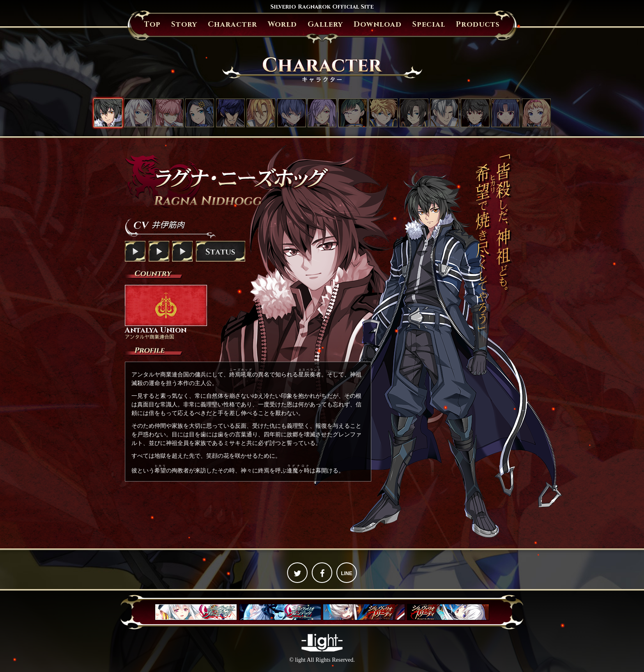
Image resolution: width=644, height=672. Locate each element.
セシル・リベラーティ (169, 113)
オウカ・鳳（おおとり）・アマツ (353, 113)
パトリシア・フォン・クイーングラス (536, 113)
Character (232, 24)
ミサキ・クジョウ (138, 113)
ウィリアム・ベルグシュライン (444, 113)
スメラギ (292, 113)
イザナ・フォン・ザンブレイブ (322, 113)
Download (378, 24)
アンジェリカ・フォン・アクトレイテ (200, 113)
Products (478, 24)
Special (429, 24)
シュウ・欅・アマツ (475, 113)
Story (184, 24)
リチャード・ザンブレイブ (414, 113)
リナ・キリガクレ (506, 113)
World (282, 24)
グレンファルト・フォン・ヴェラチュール (261, 113)
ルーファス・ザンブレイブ (383, 113)
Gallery (325, 24)
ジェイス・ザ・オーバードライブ (230, 113)
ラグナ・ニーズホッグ (108, 113)
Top (152, 24)
